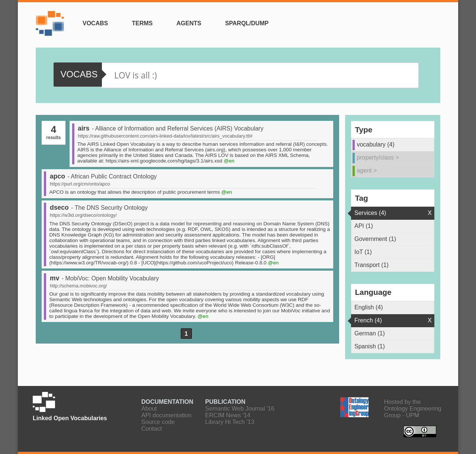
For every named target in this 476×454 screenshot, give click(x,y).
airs (83, 128)
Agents (189, 23)
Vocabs (95, 23)
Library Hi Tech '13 (230, 422)
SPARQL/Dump (247, 23)
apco (57, 176)
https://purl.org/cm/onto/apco (80, 184)
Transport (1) (372, 265)
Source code (158, 422)
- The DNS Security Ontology (109, 208)
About (149, 408)
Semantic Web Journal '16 (240, 408)
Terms (142, 23)
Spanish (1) (370, 346)
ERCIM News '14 (228, 415)
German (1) (370, 333)
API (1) (364, 226)
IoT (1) (363, 252)
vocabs (79, 74)
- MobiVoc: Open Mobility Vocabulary (110, 278)
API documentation (166, 415)
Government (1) (375, 239)
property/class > (378, 157)
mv (54, 278)
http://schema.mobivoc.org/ (78, 286)
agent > (367, 170)
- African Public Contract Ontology (112, 176)
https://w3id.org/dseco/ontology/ (83, 215)
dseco (59, 207)
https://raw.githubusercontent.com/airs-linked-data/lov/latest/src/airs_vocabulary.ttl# (165, 136)
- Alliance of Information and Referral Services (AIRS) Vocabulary (178, 128)
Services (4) (370, 213)
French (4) (368, 320)
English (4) (369, 307)
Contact (152, 429)
